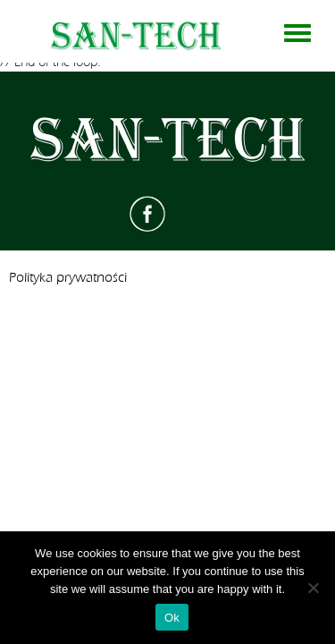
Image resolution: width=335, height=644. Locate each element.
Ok (172, 618)
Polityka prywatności (68, 278)
